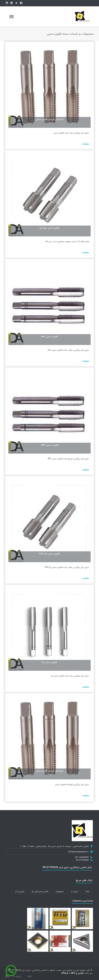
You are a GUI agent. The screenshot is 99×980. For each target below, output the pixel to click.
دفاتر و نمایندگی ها (40, 892)
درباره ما (75, 892)
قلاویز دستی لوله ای (50, 228)
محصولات (60, 892)
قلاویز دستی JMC (50, 445)
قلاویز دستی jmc (50, 337)
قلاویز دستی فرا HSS (50, 554)
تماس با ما (20, 892)
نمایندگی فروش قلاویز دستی (50, 119)
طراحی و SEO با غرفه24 (73, 973)
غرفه (29, 976)
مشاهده (86, 144)
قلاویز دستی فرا (50, 662)
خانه (87, 892)
